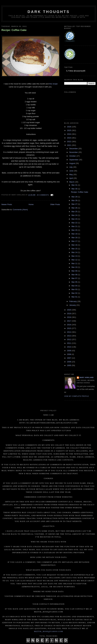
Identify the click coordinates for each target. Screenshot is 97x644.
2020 (69, 310)
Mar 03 (75, 289)
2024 (69, 134)
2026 (69, 127)
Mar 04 (75, 286)
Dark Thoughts (49, 12)
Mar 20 (75, 230)
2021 (69, 145)
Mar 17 (75, 241)
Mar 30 (75, 189)
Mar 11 (75, 263)
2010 (69, 347)
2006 (69, 362)
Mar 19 (75, 234)
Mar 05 (75, 282)
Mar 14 (75, 252)
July (71, 167)
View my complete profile (77, 396)
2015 (69, 328)
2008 (69, 354)
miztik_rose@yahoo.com (49, 631)
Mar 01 (75, 297)
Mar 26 (75, 208)
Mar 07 (75, 278)
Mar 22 (75, 223)
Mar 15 (75, 249)
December (74, 149)
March (72, 182)
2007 (69, 358)
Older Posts (55, 204)
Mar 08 (75, 275)
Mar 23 (75, 219)
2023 (69, 138)
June (72, 171)
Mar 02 (75, 293)
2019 (69, 314)
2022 (69, 142)
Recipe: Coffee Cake (14, 30)
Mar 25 (75, 212)
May (71, 174)
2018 (69, 317)
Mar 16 (75, 245)
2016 (69, 325)
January (73, 305)
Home (31, 204)
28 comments (43, 195)
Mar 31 (75, 185)
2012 (69, 339)
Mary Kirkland (87, 378)
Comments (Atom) (20, 210)
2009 (69, 351)
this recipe (53, 84)
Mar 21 (75, 226)
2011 (69, 343)
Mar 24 (75, 215)
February (73, 301)
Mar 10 (75, 267)
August (72, 163)
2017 (69, 321)
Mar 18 (75, 238)
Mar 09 (75, 271)
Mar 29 (75, 197)
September (74, 160)
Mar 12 (75, 260)
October (73, 156)
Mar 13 (75, 256)
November (74, 152)
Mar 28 (75, 200)
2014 (69, 332)
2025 (69, 130)
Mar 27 (75, 204)
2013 (69, 336)
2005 (69, 365)
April (71, 178)
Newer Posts (7, 204)
